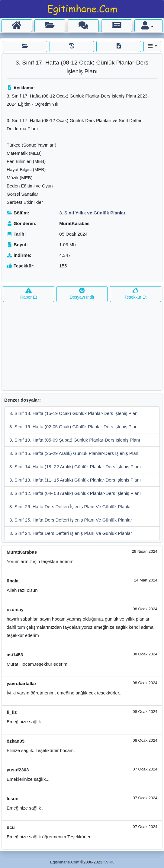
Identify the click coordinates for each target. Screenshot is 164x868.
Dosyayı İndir (82, 294)
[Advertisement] (82, 348)
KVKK (109, 862)
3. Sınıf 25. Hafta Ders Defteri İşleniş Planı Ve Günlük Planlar (71, 520)
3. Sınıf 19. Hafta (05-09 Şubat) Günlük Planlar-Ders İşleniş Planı (75, 440)
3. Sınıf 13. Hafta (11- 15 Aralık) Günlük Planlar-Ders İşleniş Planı (75, 480)
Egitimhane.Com (65, 862)
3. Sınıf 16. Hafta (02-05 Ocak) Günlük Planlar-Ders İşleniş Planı (74, 427)
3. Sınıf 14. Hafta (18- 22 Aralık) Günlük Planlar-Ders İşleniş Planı (75, 467)
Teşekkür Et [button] (135, 294)
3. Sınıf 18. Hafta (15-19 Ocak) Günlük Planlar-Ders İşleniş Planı (74, 413)
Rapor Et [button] (29, 294)
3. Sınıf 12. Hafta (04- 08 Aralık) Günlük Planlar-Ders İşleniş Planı (75, 493)
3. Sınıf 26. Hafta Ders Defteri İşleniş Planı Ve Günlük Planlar (71, 507)
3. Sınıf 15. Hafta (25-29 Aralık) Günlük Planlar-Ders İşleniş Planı (74, 453)
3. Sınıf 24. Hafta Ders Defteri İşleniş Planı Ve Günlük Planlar (71, 533)
